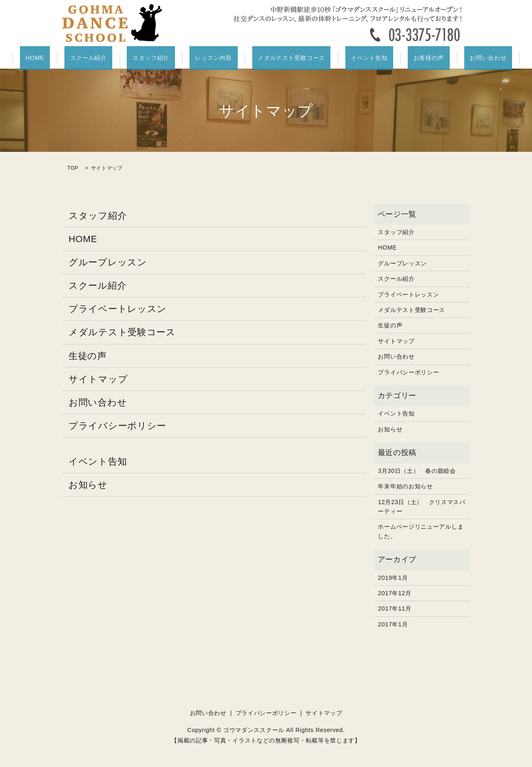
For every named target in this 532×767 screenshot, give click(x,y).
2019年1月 (393, 577)
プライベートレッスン (118, 309)
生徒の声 (88, 355)
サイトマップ (98, 379)
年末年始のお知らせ (405, 486)
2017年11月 (394, 609)
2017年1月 (393, 624)
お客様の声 (404, 58)
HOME (71, 58)
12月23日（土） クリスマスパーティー (421, 506)
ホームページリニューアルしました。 (421, 531)
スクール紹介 (113, 58)
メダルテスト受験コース (289, 58)
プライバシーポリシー (117, 426)
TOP (73, 168)
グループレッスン (108, 262)
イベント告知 (355, 58)
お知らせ (88, 484)
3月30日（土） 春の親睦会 (417, 470)
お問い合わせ (452, 58)
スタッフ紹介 (165, 58)
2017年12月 (394, 593)
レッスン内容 (216, 58)
